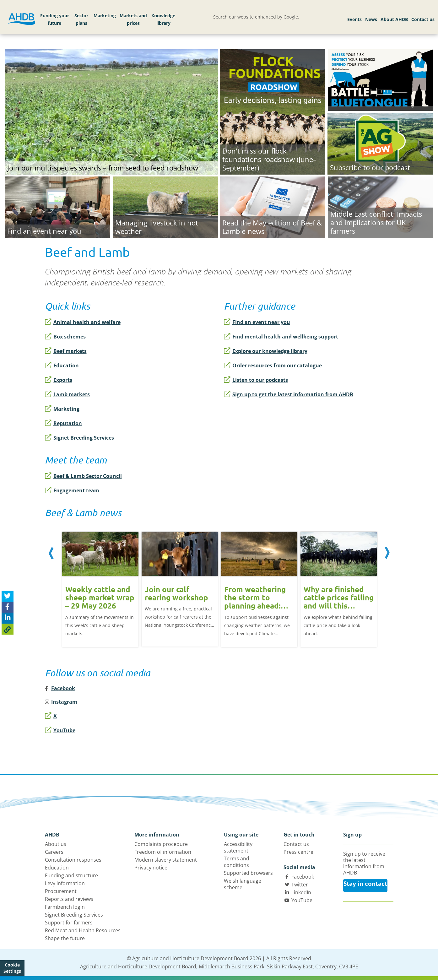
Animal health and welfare (83, 322)
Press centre (298, 852)
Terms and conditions (237, 862)
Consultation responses (73, 860)
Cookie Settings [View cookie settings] (12, 968)
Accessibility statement (238, 847)
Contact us (423, 19)
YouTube (60, 730)
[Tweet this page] (8, 596)
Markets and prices (133, 19)
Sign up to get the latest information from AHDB (289, 394)
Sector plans (81, 19)
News (371, 19)
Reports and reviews (69, 899)
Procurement (61, 891)
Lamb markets (67, 394)
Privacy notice (151, 868)
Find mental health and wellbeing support (281, 337)
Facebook (303, 877)
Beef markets (66, 351)
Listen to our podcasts (256, 380)
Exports (59, 380)
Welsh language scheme (243, 884)
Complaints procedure (161, 844)
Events (354, 19)
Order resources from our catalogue (273, 365)
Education (62, 365)
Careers (54, 852)
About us (56, 844)
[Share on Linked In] (8, 618)
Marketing (105, 16)
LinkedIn (301, 892)
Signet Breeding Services (79, 438)
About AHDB (394, 19)
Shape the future (65, 938)
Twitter (300, 885)
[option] (100, 585)
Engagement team (72, 490)
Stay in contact (365, 884)
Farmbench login (65, 907)
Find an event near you (257, 322)
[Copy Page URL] (8, 629)
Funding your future (55, 19)
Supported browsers (248, 873)
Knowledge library (163, 19)
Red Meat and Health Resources (83, 930)
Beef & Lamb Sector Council (83, 476)
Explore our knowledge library (266, 351)
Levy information (65, 883)
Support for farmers (69, 923)
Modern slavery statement (166, 860)
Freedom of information (163, 852)
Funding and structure (71, 875)
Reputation (63, 423)
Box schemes (65, 337)
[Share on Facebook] (8, 607)
